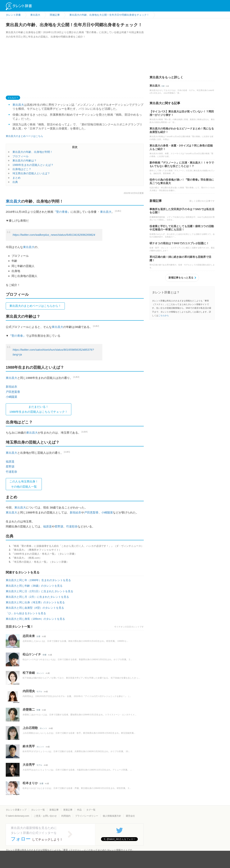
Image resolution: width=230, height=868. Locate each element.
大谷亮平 (29, 765)
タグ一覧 (91, 810)
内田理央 (29, 691)
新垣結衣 (11, 387)
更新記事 (68, 810)
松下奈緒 (29, 673)
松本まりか (30, 783)
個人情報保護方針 (112, 816)
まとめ (16, 178)
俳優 (44, 655)
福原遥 (10, 461)
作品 (79, 810)
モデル (39, 692)
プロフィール (21, 156)
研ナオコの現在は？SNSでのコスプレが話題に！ (179, 243)
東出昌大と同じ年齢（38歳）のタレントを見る (34, 586)
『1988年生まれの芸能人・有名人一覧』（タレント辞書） (44, 554)
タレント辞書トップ (16, 810)
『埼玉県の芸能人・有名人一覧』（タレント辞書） (40, 562)
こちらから (164, 315)
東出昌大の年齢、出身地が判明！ (33, 152)
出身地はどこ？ (22, 169)
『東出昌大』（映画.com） (27, 558)
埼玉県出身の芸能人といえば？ (31, 173)
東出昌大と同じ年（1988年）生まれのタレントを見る (38, 580)
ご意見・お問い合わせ (45, 816)
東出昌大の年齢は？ (25, 160)
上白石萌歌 (30, 728)
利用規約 (66, 816)
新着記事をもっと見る (181, 278)
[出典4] (85, 432)
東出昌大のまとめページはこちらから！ (35, 306)
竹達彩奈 (11, 472)
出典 (15, 182)
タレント (40, 673)
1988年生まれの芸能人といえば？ (33, 165)
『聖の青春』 (62, 212)
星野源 (10, 466)
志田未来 (29, 636)
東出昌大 (18, 105)
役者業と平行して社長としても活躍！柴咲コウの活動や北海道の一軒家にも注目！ (182, 228)
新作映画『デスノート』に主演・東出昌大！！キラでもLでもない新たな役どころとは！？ (182, 164)
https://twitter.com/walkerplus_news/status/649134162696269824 (54, 235)
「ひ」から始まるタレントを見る (26, 613)
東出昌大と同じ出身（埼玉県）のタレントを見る (35, 602)
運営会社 (130, 816)
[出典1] (118, 211)
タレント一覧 (38, 810)
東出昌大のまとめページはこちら (24, 136)
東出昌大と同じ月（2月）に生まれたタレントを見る (37, 597)
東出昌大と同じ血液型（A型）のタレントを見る (35, 608)
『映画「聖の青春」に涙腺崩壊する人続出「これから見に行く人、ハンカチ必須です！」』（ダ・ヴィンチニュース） (78, 546)
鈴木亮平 (29, 746)
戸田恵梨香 (13, 392)
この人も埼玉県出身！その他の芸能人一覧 (24, 484)
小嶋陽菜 (11, 397)
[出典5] (67, 452)
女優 (38, 636)
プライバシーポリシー (87, 816)
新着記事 (54, 810)
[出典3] (76, 377)
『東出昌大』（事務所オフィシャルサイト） (36, 550)
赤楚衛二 (29, 710)
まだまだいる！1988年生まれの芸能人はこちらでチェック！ (39, 409)
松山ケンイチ (32, 654)
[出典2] (96, 326)
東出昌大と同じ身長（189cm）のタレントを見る (35, 619)
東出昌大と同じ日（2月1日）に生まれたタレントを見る (39, 591)
